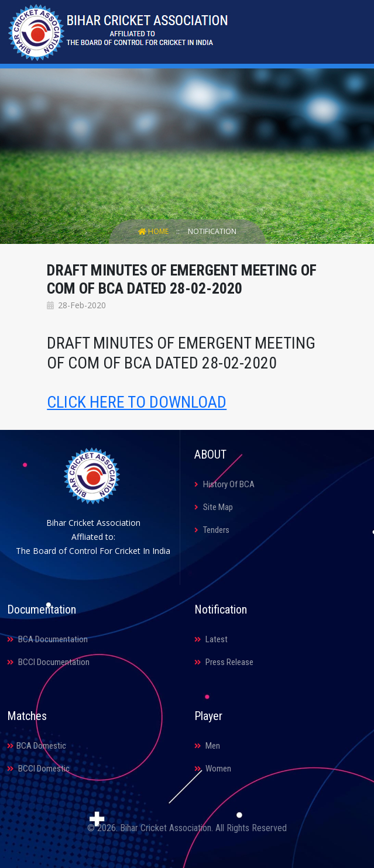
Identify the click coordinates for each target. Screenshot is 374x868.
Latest (211, 639)
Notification (212, 231)
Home (154, 231)
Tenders (212, 530)
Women (213, 769)
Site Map (214, 507)
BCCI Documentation (48, 662)
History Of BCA (224, 484)
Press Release (224, 662)
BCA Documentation (47, 639)
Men (207, 746)
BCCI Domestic (38, 769)
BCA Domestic (37, 746)
